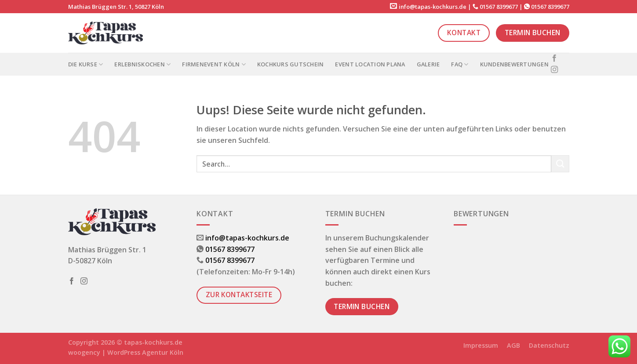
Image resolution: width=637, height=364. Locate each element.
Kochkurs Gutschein (291, 64)
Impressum (481, 345)
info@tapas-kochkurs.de (433, 7)
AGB (513, 345)
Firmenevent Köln (214, 64)
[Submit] (560, 164)
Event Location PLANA (370, 64)
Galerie (428, 64)
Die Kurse (86, 64)
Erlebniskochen (142, 64)
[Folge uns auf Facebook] (554, 58)
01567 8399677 (499, 7)
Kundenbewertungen (514, 64)
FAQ (460, 64)
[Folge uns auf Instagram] (554, 70)
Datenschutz (549, 345)
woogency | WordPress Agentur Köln (126, 352)
